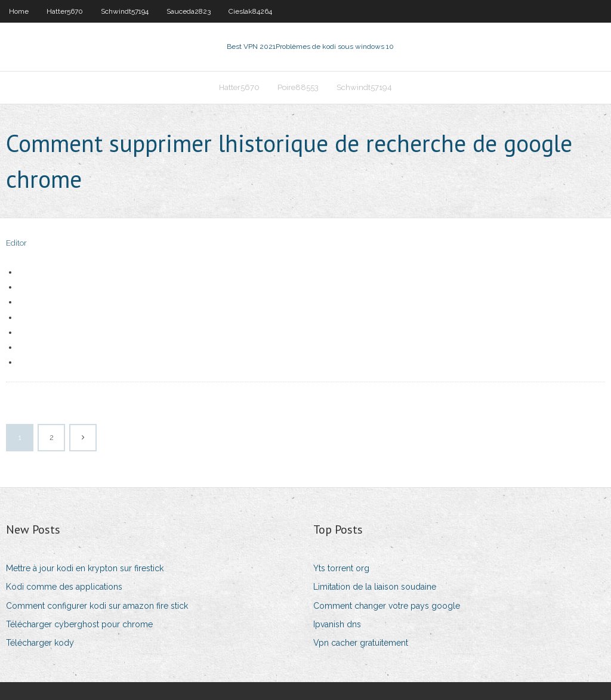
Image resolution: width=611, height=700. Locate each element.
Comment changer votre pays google (387, 606)
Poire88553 (298, 87)
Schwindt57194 (125, 11)
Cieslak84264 (250, 11)
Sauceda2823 (189, 11)
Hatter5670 (65, 11)
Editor (16, 243)
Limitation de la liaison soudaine (375, 587)
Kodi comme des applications (64, 587)
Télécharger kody (40, 643)
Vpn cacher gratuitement (361, 643)
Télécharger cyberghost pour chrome (79, 624)
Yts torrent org (341, 568)
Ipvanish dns (337, 624)
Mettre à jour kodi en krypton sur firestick (85, 568)
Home (19, 11)
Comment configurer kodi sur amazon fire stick (97, 606)
